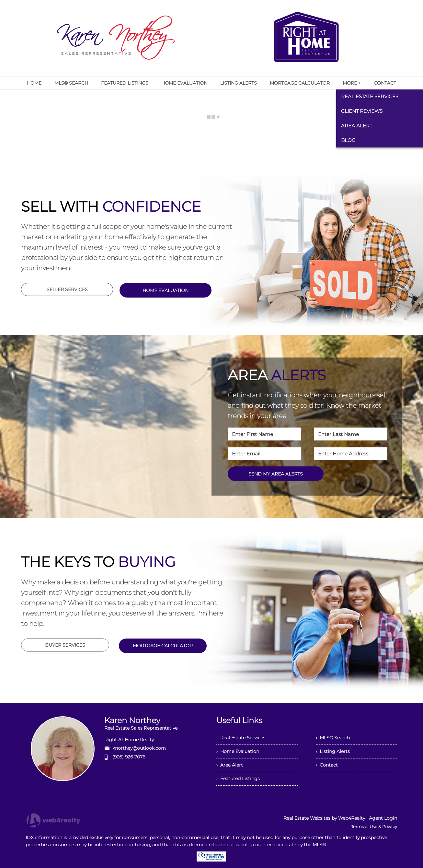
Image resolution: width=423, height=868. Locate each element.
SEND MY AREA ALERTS (276, 474)
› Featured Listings (238, 779)
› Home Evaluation (238, 751)
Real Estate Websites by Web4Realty (324, 818)
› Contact (327, 765)
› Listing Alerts (333, 751)
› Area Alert (230, 765)
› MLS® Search (333, 738)
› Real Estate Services (241, 738)
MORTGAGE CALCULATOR (163, 646)
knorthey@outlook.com (139, 748)
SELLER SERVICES (67, 289)
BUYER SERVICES (65, 645)
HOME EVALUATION (166, 290)
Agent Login (383, 818)
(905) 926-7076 (129, 757)
